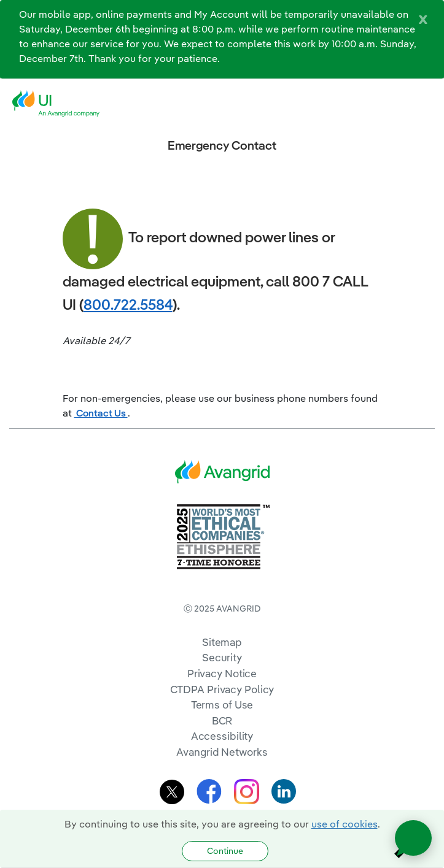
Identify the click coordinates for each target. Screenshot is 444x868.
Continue (225, 851)
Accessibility (222, 736)
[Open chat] (413, 838)
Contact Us (101, 413)
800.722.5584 (128, 304)
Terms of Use (222, 705)
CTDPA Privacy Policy (222, 689)
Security (222, 657)
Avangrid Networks (222, 752)
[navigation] (426, 104)
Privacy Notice (222, 673)
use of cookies (345, 824)
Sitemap (222, 642)
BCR (222, 720)
